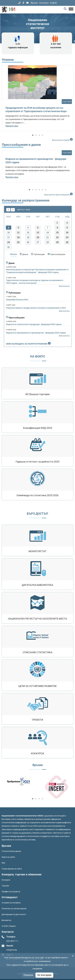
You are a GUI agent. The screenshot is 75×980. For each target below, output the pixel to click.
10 (9, 233)
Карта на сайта (8, 857)
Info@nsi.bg (12, 950)
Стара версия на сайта (12, 869)
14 (48, 233)
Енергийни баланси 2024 (17, 300)
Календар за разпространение (26, 200)
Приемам (28, 975)
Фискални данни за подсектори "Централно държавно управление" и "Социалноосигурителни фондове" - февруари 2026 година (37, 271)
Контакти (44, 3)
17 (9, 237)
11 (18, 233)
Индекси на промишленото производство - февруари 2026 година (36, 333)
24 (9, 242)
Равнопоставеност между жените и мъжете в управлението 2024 (36, 308)
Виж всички (64, 286)
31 (9, 247)
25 (18, 242)
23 (67, 237)
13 (38, 233)
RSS (3, 863)
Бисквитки (6, 920)
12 (28, 233)
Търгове (5, 886)
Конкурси (6, 880)
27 (38, 242)
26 (28, 242)
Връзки (34, 3)
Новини (8, 60)
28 (48, 242)
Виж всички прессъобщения (59, 194)
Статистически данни (11, 851)
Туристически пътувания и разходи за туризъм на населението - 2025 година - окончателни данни (35, 282)
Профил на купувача (11, 892)
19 (28, 237)
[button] (33, 135)
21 (48, 237)
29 (57, 242)
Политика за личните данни (14, 909)
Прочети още (12, 126)
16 (67, 233)
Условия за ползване (11, 903)
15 (57, 233)
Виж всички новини (63, 139)
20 (38, 237)
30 (67, 242)
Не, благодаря (44, 975)
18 (18, 237)
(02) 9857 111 (12, 941)
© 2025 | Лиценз (9, 926)
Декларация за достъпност (14, 914)
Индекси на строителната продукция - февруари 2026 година (34, 324)
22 (57, 237)
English (53, 3)
